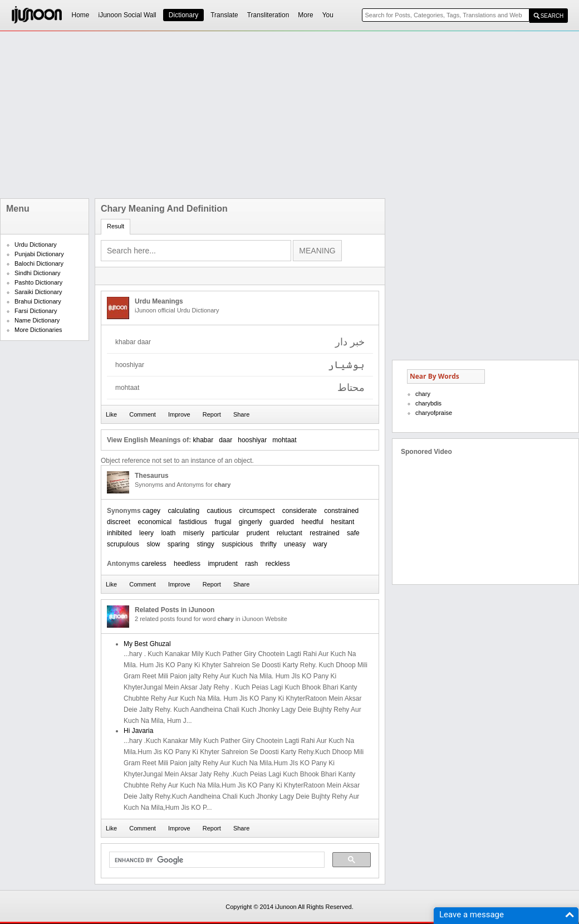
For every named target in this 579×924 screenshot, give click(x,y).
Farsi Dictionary (36, 311)
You (328, 15)
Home (81, 15)
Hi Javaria (138, 731)
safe (353, 533)
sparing (178, 544)
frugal (223, 522)
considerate (300, 511)
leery (146, 533)
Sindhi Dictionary (38, 273)
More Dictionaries (38, 330)
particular (225, 533)
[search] (216, 860)
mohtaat (284, 440)
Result (116, 226)
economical (154, 522)
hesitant (342, 522)
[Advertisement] (219, 115)
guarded (282, 522)
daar (225, 440)
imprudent (222, 564)
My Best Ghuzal (147, 644)
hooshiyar (252, 440)
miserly (194, 533)
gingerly (251, 522)
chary (423, 394)
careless (154, 564)
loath (168, 533)
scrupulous (123, 544)
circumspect (257, 511)
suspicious (237, 544)
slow (153, 544)
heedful (313, 522)
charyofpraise (434, 413)
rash (251, 564)
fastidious (193, 522)
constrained (341, 511)
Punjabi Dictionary (39, 254)
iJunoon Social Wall (127, 15)
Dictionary (183, 15)
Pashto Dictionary (38, 282)
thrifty (269, 544)
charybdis (428, 403)
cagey (151, 511)
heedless (187, 564)
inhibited (119, 533)
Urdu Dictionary (36, 245)
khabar (203, 440)
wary (320, 544)
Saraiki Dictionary (38, 292)
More (305, 15)
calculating (183, 511)
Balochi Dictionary (39, 263)
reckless (278, 564)
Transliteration (268, 15)
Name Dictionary (37, 320)
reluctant (289, 533)
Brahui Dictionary (38, 301)
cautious (219, 511)
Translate (224, 15)
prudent (258, 533)
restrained (324, 533)
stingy (205, 544)
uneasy (295, 544)
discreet (119, 522)
